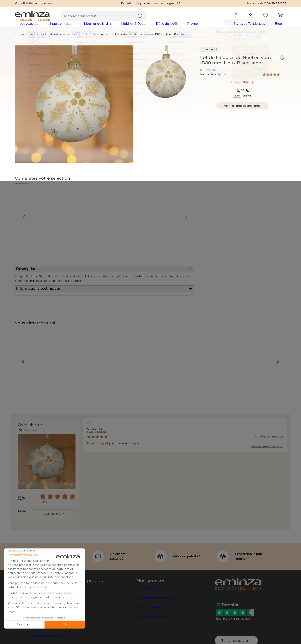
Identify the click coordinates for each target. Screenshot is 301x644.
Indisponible (242, 89)
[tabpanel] (117, 27)
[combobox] (54, 534)
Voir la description (213, 81)
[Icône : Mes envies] (282, 64)
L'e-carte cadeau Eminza (153, 628)
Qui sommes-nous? (95, 609)
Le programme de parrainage (156, 619)
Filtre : (23, 532)
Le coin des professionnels (154, 638)
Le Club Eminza (147, 609)
